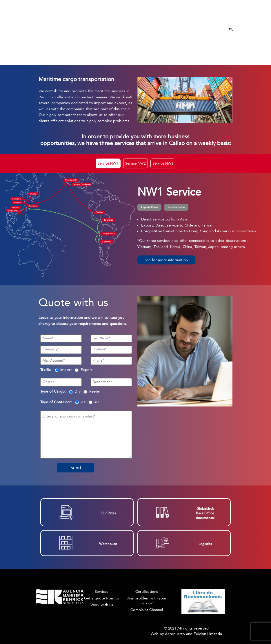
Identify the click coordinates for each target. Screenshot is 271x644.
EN (231, 30)
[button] (166, 260)
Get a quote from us (102, 598)
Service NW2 (135, 163)
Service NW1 (108, 163)
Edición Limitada (208, 634)
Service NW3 (163, 163)
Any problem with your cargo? (147, 601)
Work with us (102, 605)
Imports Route (150, 207)
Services (102, 591)
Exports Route (176, 207)
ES (231, 21)
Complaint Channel (147, 610)
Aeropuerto (175, 634)
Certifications (147, 591)
